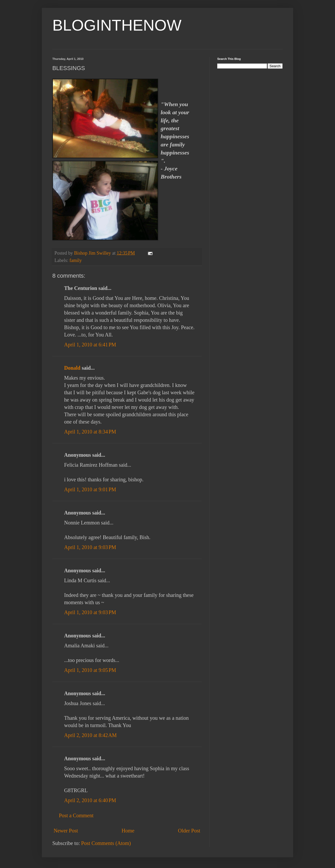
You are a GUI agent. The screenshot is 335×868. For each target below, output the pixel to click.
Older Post (189, 831)
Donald (72, 368)
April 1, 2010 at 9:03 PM (90, 547)
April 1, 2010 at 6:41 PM (90, 345)
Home (128, 831)
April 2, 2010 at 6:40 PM (90, 800)
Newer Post (66, 831)
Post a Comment (76, 815)
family (76, 260)
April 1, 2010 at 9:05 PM (90, 670)
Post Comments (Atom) (106, 843)
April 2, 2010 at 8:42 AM (90, 735)
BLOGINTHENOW (117, 25)
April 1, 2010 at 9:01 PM (90, 489)
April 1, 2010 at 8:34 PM (90, 432)
